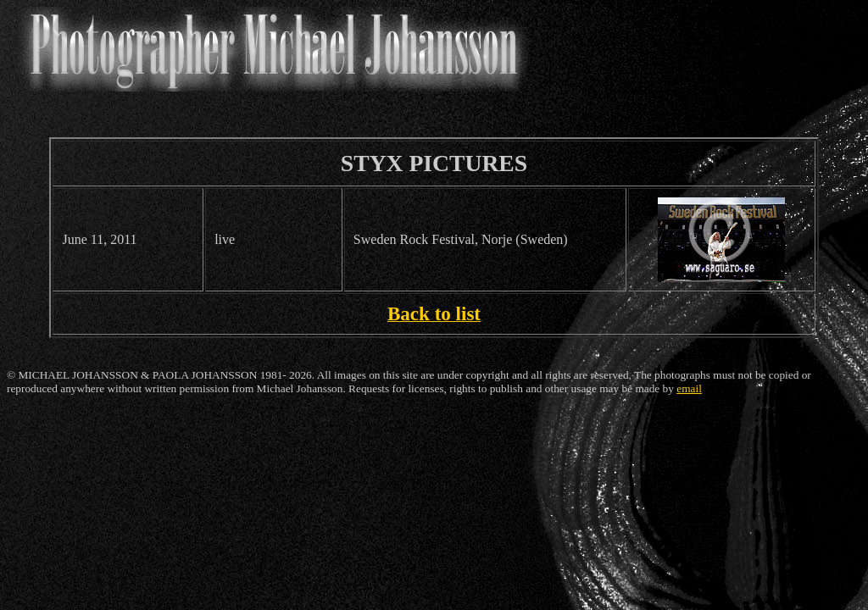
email (689, 388)
